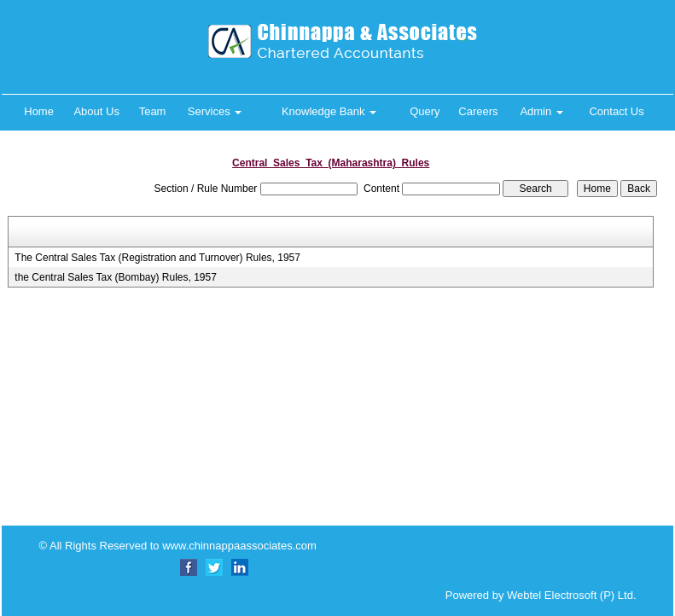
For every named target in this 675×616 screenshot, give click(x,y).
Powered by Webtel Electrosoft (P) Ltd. (529, 595)
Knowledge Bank (329, 111)
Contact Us (616, 111)
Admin (541, 111)
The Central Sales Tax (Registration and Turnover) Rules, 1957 (157, 258)
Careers (478, 111)
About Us (96, 111)
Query (425, 111)
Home (39, 111)
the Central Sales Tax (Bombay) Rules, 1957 (116, 277)
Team (153, 111)
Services (215, 111)
